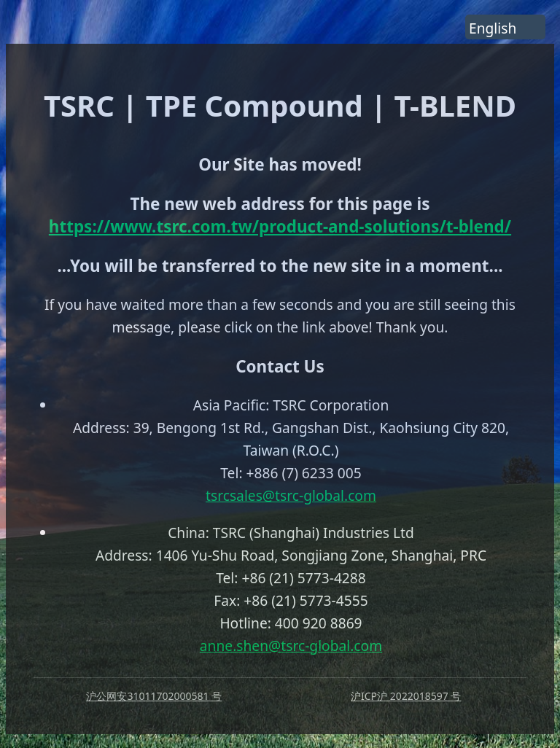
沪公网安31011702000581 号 (154, 696)
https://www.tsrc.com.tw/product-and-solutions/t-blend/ (280, 226)
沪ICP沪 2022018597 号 (406, 696)
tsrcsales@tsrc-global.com (291, 495)
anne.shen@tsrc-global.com (291, 646)
